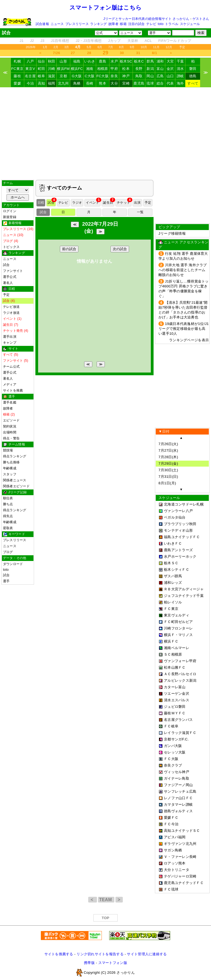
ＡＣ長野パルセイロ (180, 674)
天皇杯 (133, 41)
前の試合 (69, 249)
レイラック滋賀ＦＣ (180, 733)
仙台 (42, 61)
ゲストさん (201, 19)
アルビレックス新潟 (180, 680)
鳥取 (139, 76)
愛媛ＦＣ (171, 818)
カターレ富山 (175, 687)
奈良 (114, 76)
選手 (6, 581)
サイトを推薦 (13, 390)
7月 (111, 47)
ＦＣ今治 (171, 824)
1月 (45, 47)
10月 (144, 47)
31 (138, 53)
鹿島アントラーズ (178, 550)
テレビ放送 (11, 307)
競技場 (8, 450)
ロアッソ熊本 (175, 863)
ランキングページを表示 (189, 340)
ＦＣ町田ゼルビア (178, 622)
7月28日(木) (168, 457)
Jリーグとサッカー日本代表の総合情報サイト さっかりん (146, 19)
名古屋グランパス (178, 720)
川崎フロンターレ (178, 628)
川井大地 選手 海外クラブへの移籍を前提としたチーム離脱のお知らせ (183, 270)
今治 (30, 83)
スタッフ (10, 474)
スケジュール (190, 24)
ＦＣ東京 (171, 609)
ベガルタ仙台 (175, 517)
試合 (6, 265)
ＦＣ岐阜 (171, 726)
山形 (63, 61)
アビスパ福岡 (175, 837)
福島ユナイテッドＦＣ (182, 537)
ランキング (98, 24)
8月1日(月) (167, 483)
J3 (42, 41)
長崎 (90, 83)
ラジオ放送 (11, 313)
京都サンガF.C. (176, 739)
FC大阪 (103, 76)
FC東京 (17, 69)
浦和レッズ (173, 583)
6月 (100, 47)
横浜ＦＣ (171, 641)
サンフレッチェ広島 (180, 791)
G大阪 (77, 76)
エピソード (11, 420)
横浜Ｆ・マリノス (178, 635)
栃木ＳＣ (171, 563)
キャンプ (10, 343)
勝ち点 (8, 504)
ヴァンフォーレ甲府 (180, 661)
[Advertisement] (106, 134)
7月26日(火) (168, 444)
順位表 (8, 498)
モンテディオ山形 (178, 530)
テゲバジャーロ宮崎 (180, 876)
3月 (67, 47)
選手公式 (10, 277)
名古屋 (30, 76)
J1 (22, 41)
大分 (114, 83)
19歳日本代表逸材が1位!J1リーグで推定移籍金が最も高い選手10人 (184, 329)
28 (89, 53)
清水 (180, 69)
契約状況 (10, 426)
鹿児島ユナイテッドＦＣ (184, 883)
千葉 (180, 61)
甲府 (114, 69)
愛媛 (17, 83)
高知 (42, 83)
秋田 (52, 61)
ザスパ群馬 (173, 576)
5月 (89, 47)
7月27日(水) (168, 450)
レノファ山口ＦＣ (178, 798)
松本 (126, 69)
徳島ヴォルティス (178, 811)
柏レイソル (173, 602)
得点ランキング (15, 456)
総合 (160, 83)
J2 (32, 41)
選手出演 (10, 337)
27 (73, 53)
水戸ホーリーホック (180, 556)
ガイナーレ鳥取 (177, 778)
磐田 (193, 69)
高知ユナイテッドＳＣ (182, 831)
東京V (30, 69)
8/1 (155, 53)
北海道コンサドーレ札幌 (184, 504)
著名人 (8, 283)
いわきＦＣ (173, 543)
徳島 (193, 76)
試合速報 (42, 24)
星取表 (8, 528)
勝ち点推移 (11, 462)
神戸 (126, 76)
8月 (121, 47)
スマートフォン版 (113, 963)
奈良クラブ (173, 765)
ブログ (8, 552)
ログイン (10, 211)
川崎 (52, 69)
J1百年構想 (60, 41)
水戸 (114, 61)
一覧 (140, 212)
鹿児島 (139, 83)
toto (161, 24)
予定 (182, 47)
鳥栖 (77, 83)
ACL (148, 41)
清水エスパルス (177, 700)
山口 (170, 76)
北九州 (63, 83)
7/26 (56, 53)
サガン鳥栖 (173, 850)
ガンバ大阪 (173, 746)
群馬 (150, 61)
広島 (160, 76)
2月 (56, 47)
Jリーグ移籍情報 (172, 233)
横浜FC (77, 69)
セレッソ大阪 (175, 752)
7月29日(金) (168, 463)
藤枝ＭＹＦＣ (175, 713)
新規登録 (10, 217)
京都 (63, 76)
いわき (90, 61)
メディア (10, 384)
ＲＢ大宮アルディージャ (184, 589)
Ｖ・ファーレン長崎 (180, 857)
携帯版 (89, 963)
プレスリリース (77, 24)
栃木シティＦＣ (177, 570)
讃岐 (180, 76)
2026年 (31, 47)
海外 (180, 83)
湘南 (90, 69)
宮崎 (126, 83)
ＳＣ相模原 (173, 654)
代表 (170, 83)
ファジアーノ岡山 (178, 785)
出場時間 (10, 432)
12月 (169, 47)
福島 (77, 61)
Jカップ (114, 41)
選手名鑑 (10, 402)
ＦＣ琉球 (171, 889)
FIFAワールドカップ (175, 41)
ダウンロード (13, 564)
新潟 (150, 69)
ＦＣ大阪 (171, 759)
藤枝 (17, 76)
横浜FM (63, 69)
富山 (160, 69)
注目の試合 (137, 24)
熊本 (103, 83)
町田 (42, 69)
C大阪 (90, 76)
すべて (193, 83)
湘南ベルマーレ (177, 648)
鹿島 (103, 61)
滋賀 (52, 76)
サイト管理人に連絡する (147, 954)
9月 (132, 47)
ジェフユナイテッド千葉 (184, 596)
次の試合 (120, 249)
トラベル (172, 24)
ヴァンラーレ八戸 (178, 511)
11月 (156, 47)
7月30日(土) (168, 470)
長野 (139, 69)
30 (122, 53)
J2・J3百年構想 (89, 41)
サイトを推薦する (59, 954)
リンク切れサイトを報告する (100, 954)
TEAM (106, 900)
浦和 (160, 61)
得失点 (8, 516)
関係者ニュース (15, 480)
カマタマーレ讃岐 (178, 804)
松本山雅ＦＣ (175, 667)
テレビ (151, 24)
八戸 (30, 61)
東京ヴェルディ (177, 615)
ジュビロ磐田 (175, 707)
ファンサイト (13, 271)
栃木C (139, 61)
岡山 (150, 76)
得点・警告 (11, 438)
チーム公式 (11, 367)
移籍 (123, 24)
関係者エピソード (16, 486)
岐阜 (42, 76)
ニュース (57, 24)
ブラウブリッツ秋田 (180, 524)
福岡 (52, 83)
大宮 (170, 61)
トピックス (11, 247)
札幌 (17, 61)
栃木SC (126, 61)
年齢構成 (10, 468)
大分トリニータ (177, 870)
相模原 (103, 69)
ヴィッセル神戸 (177, 772)
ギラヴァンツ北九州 (180, 844)
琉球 (150, 83)
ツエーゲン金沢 (177, 694)
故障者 (113, 24)
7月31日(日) (168, 477)
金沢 (170, 69)
